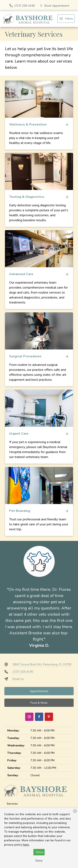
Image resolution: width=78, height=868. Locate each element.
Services (12, 804)
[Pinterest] (49, 717)
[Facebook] (39, 717)
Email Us (18, 679)
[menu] (66, 19)
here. (26, 845)
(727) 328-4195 (23, 672)
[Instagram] (29, 717)
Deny (39, 861)
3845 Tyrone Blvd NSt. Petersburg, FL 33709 (42, 664)
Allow (40, 852)
